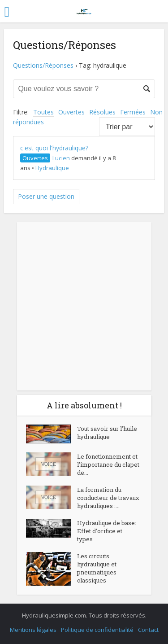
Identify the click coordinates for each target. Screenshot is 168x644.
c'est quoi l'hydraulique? (54, 148)
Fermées (133, 112)
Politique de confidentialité (97, 630)
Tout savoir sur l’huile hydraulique (107, 433)
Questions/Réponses (43, 65)
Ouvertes (71, 112)
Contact (148, 630)
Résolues (102, 112)
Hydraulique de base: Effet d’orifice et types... (107, 531)
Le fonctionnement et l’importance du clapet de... (108, 464)
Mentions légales (33, 630)
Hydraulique (52, 168)
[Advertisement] (84, 306)
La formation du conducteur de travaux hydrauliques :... (108, 498)
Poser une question (46, 196)
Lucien (61, 158)
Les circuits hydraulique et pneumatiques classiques (97, 568)
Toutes (43, 112)
